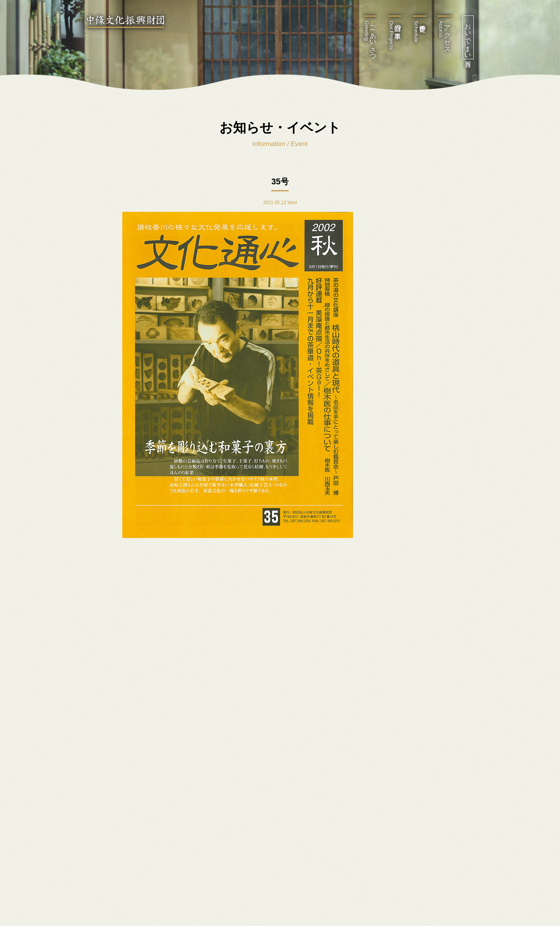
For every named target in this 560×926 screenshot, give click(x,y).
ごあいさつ (370, 39)
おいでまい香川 (468, 37)
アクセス (444, 35)
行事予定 (416, 32)
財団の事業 (395, 35)
